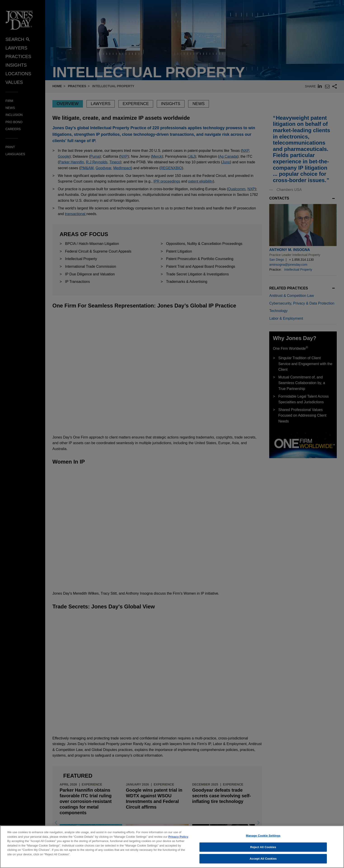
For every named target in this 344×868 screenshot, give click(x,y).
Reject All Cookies (263, 847)
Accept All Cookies (263, 859)
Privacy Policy (178, 837)
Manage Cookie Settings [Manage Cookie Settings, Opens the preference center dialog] (263, 836)
